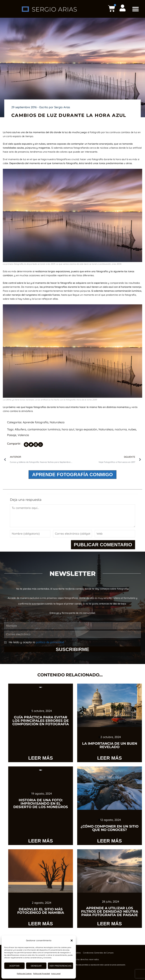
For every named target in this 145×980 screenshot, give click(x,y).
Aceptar (14, 966)
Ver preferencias (61, 966)
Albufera (20, 429)
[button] (72, 940)
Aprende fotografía (36, 422)
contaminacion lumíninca (44, 429)
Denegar (36, 966)
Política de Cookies (24, 974)
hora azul (68, 429)
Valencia (23, 435)
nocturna (121, 429)
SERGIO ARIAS (54, 9)
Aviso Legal (56, 974)
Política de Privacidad (41, 974)
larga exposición (86, 429)
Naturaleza (57, 422)
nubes (132, 429)
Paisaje (12, 435)
